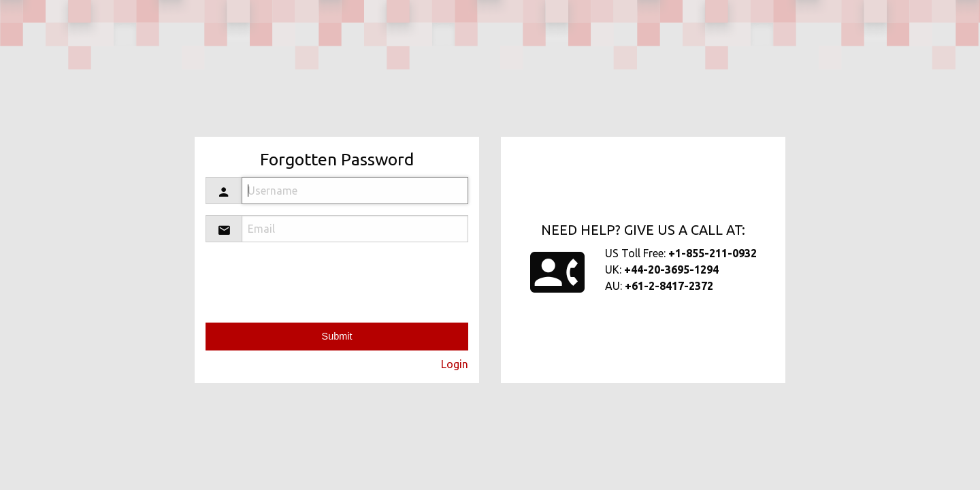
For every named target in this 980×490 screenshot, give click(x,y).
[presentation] (365, 280)
